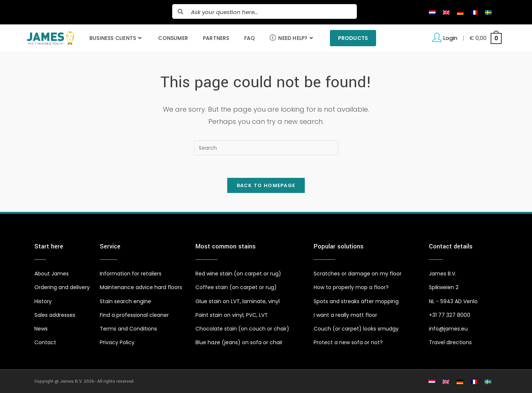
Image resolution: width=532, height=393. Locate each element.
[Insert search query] (266, 148)
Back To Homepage (266, 185)
